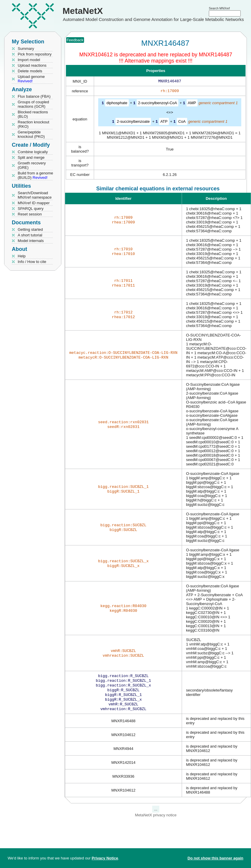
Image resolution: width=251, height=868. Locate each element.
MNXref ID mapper (34, 203)
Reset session (30, 214)
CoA (182, 122)
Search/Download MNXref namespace (35, 195)
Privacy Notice (105, 858)
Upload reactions (32, 65)
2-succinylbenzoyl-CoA (158, 104)
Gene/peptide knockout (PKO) (31, 134)
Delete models (30, 71)
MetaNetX (83, 11)
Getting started (30, 229)
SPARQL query (31, 209)
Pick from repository (35, 54)
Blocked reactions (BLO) (33, 114)
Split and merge (31, 157)
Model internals (31, 241)
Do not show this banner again (215, 858)
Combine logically (33, 152)
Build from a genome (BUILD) (35, 175)
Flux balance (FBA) (34, 96)
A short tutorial (30, 235)
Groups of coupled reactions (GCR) (33, 104)
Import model (29, 60)
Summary (26, 49)
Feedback (75, 40)
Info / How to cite (32, 262)
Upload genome (31, 79)
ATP (164, 122)
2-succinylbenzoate (133, 122)
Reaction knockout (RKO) (33, 124)
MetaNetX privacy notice (156, 820)
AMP (192, 104)
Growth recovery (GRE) (32, 165)
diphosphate (117, 104)
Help (22, 256)
